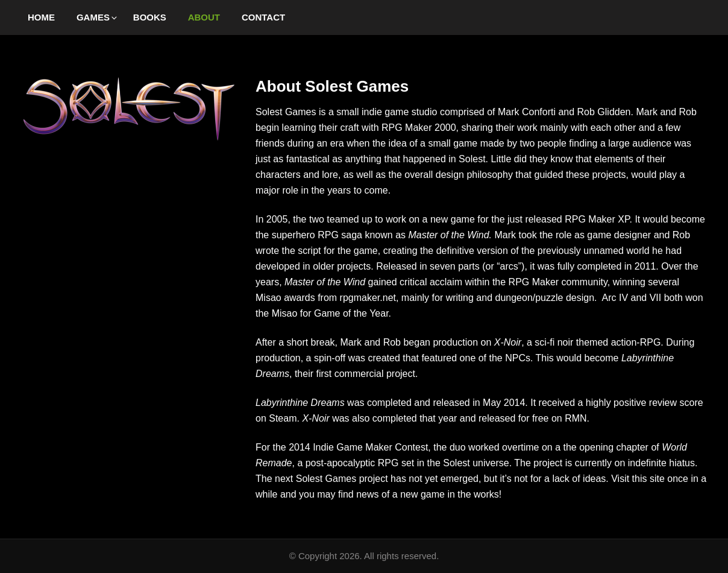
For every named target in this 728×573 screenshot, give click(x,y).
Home (41, 17)
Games (98, 17)
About (204, 17)
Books (150, 17)
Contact (263, 17)
